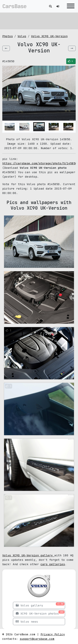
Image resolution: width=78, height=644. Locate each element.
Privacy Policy (53, 634)
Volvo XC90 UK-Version (49, 36)
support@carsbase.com (37, 639)
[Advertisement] (39, 20)
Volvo (22, 36)
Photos (8, 36)
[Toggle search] (50, 6)
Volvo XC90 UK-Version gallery (28, 555)
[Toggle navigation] (70, 6)
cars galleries (53, 564)
